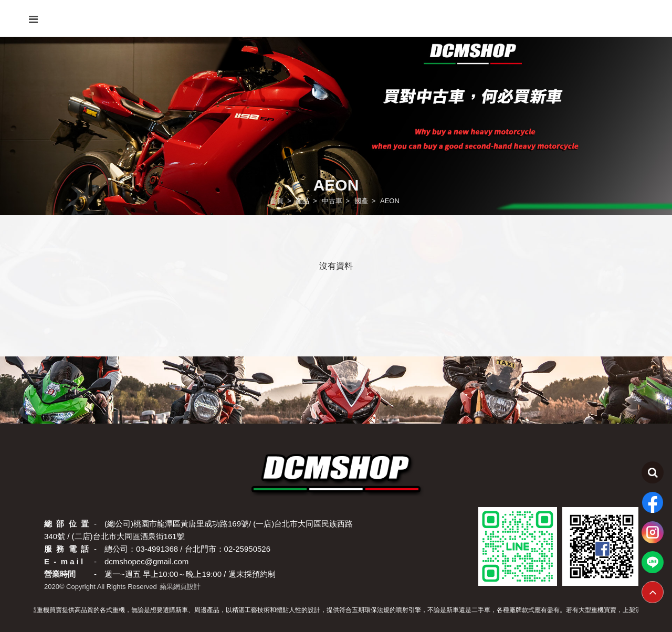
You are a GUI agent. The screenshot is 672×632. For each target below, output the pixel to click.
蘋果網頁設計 (180, 587)
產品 (302, 201)
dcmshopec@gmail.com (146, 561)
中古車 (332, 201)
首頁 (277, 201)
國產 (361, 201)
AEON (390, 201)
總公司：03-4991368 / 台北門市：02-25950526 (187, 549)
